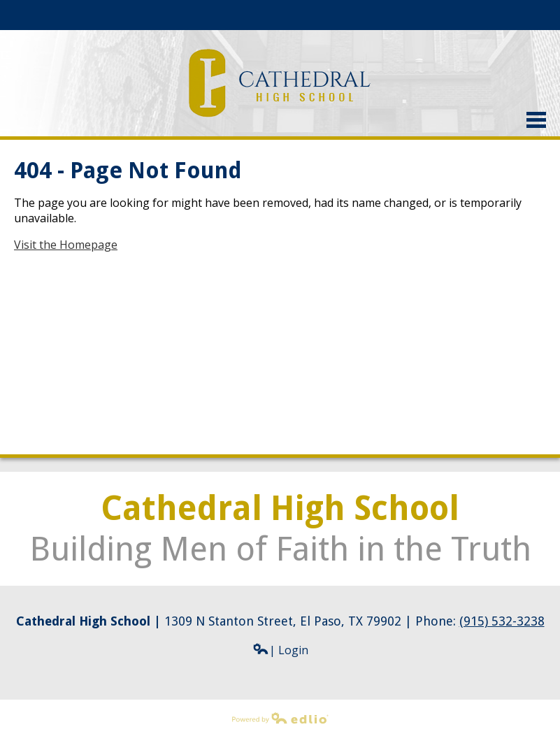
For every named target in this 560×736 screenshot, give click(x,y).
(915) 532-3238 (502, 621)
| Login (280, 650)
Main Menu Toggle (536, 120)
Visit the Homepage (66, 245)
